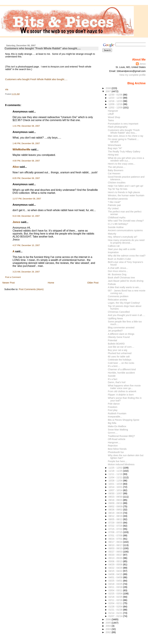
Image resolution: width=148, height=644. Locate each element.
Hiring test (113, 155)
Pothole (112, 284)
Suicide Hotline (116, 227)
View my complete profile (132, 75)
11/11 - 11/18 (116, 474)
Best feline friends (117, 449)
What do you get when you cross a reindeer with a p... (126, 159)
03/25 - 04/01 (116, 581)
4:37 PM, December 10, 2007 (26, 245)
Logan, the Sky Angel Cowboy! (124, 303)
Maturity (112, 234)
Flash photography (118, 127)
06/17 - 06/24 (116, 542)
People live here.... (118, 461)
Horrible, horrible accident (121, 373)
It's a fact (113, 379)
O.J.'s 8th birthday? (118, 224)
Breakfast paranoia (118, 199)
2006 (109, 619)
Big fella (112, 423)
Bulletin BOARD (116, 344)
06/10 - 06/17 (116, 545)
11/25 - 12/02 (116, 468)
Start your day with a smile (122, 249)
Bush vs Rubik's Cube (119, 259)
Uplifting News (115, 318)
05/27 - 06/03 (116, 552)
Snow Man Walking (118, 430)
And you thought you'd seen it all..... (127, 315)
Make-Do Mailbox (117, 426)
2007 (109, 91)
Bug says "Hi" (115, 148)
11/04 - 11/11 (116, 477)
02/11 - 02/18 (116, 600)
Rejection (113, 446)
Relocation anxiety (118, 300)
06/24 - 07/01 (116, 539)
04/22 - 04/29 (116, 568)
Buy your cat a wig (118, 350)
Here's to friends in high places (124, 192)
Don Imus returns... (118, 271)
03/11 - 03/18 (116, 587)
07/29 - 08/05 (116, 523)
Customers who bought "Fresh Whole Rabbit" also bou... (124, 131)
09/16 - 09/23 (116, 500)
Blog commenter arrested (121, 328)
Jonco (16, 222)
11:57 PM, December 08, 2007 (27, 199)
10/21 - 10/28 (116, 484)
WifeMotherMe (21, 149)
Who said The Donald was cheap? (126, 221)
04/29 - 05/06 (116, 565)
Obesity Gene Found (119, 337)
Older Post (93, 283)
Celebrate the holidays (120, 360)
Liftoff (111, 114)
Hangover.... (114, 442)
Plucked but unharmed (120, 353)
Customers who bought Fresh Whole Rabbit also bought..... (36, 79)
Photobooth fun (116, 452)
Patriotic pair (114, 205)
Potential (112, 340)
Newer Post (8, 283)
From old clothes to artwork (122, 391)
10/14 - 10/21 (116, 487)
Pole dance (114, 404)
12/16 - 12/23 (116, 101)
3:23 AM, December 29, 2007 (26, 272)
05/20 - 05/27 (116, 555)
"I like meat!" (114, 202)
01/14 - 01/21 (116, 613)
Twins (111, 120)
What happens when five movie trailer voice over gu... (124, 387)
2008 (109, 88)
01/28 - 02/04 (116, 607)
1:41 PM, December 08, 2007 (26, 126)
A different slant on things (121, 334)
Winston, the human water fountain (126, 195)
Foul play (113, 410)
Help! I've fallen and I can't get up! (126, 186)
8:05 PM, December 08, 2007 (26, 178)
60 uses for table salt (119, 357)
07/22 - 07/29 (116, 526)
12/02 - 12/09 (116, 108)
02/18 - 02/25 (116, 597)
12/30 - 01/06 (116, 95)
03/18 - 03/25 (116, 584)
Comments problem (118, 296)
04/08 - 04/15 (116, 574)
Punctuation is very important (123, 124)
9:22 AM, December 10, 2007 (26, 216)
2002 (109, 632)
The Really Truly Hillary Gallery (124, 152)
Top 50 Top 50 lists (118, 189)
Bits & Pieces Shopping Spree (124, 420)
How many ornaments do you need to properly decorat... (126, 241)
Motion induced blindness (121, 464)
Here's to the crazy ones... (121, 164)
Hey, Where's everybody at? (123, 237)
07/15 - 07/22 (116, 529)
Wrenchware (114, 145)
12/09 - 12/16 (116, 104)
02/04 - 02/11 (116, 603)
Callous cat (114, 246)
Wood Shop (114, 117)
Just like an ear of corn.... (121, 347)
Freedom (113, 407)
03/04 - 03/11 (116, 590)
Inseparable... (115, 417)
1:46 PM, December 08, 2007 (26, 143)
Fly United (113, 208)
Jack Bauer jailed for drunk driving (126, 281)
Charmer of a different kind (122, 369)
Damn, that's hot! (117, 382)
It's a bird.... (114, 366)
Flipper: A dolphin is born (121, 395)
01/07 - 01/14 (116, 616)
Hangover (113, 111)
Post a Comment (13, 277)
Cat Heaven (114, 173)
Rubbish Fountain (117, 413)
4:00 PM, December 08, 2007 (26, 161)
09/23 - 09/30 (116, 497)
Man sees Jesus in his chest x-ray (126, 136)
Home (51, 283)
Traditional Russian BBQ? (121, 436)
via (7, 89)
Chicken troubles (117, 183)
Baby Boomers (116, 170)
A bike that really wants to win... (124, 287)
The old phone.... (117, 167)
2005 (109, 623)
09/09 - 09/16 (116, 503)
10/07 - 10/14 (116, 490)
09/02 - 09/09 (116, 506)
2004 (109, 626)
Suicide (112, 376)
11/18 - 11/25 (116, 471)
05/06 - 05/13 (116, 561)
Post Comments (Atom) (31, 289)
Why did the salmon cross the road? (127, 256)
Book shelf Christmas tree (121, 278)
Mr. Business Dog (117, 274)
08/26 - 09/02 (116, 510)
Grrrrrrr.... (113, 433)
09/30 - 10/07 (116, 493)
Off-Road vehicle (117, 439)
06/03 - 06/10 (116, 548)
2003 (109, 629)
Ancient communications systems (125, 230)
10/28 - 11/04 (116, 481)
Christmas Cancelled (119, 312)
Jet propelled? (115, 331)
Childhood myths (117, 218)
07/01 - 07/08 (116, 535)
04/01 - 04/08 (116, 577)
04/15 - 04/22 (116, 571)
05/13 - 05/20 (116, 558)
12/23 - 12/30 (116, 98)
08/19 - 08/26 (116, 513)
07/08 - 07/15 (116, 532)
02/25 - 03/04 (116, 594)
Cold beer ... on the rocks (121, 363)
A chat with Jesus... (118, 268)
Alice (16, 167)
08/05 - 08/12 (116, 519)
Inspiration (113, 252)
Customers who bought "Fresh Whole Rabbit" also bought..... (43, 48)
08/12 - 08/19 (116, 516)
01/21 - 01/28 (116, 610)
